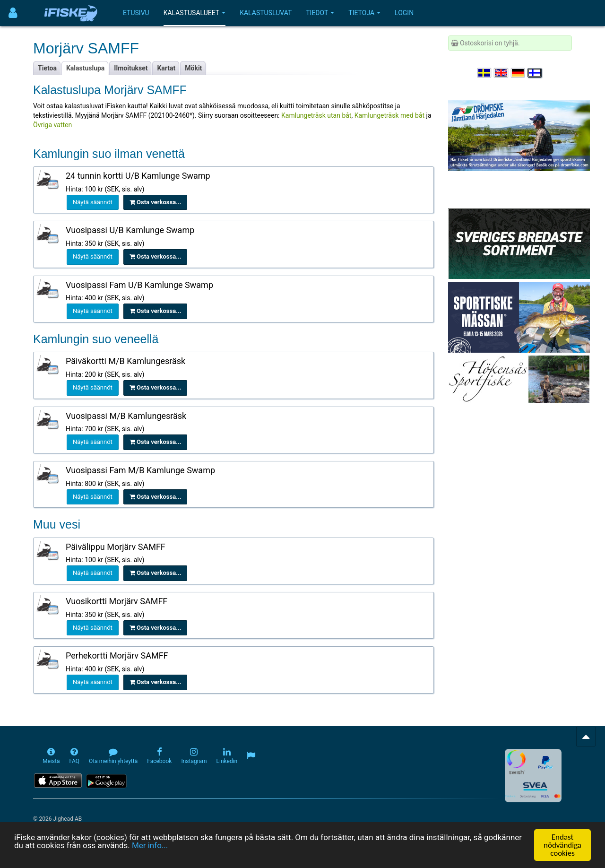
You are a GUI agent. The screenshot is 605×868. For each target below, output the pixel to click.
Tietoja (364, 13)
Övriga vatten (52, 125)
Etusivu (136, 13)
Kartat (166, 68)
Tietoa (47, 68)
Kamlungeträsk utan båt (316, 115)
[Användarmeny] (13, 13)
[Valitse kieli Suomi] (535, 73)
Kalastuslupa (85, 68)
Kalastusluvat (266, 13)
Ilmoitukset (131, 68)
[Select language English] (501, 73)
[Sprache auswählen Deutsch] (519, 73)
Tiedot (320, 13)
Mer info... (150, 846)
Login (404, 13)
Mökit (193, 68)
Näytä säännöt (93, 202)
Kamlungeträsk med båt (389, 115)
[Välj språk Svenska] (485, 73)
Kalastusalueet (195, 13)
